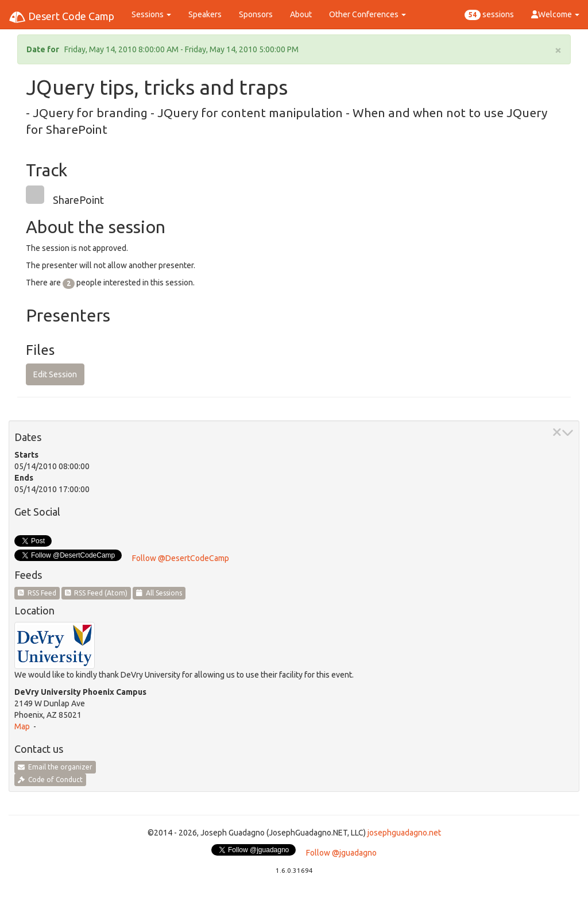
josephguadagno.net (404, 833)
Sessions (151, 14)
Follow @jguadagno (341, 853)
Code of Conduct (50, 780)
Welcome (555, 14)
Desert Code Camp (61, 17)
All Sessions (159, 593)
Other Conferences (367, 14)
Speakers (205, 14)
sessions (489, 15)
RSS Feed (37, 593)
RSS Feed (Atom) (96, 593)
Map (22, 726)
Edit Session (55, 374)
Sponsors (256, 14)
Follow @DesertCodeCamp (181, 558)
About (301, 14)
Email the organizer (55, 767)
